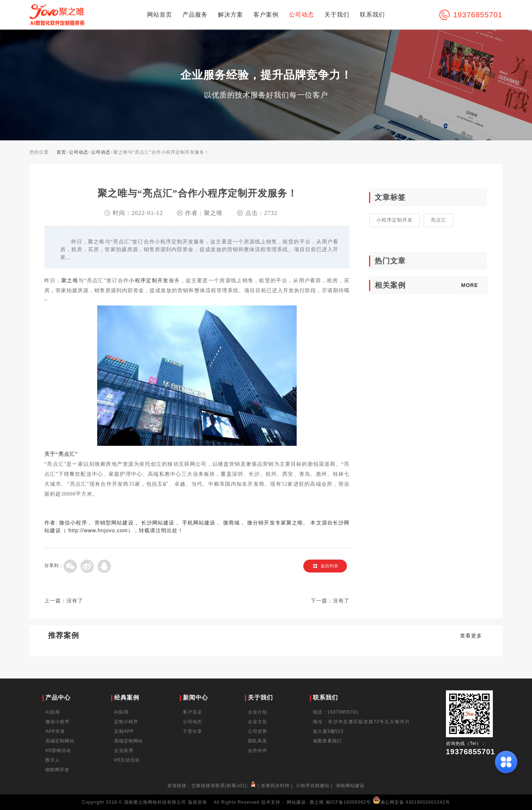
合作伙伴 (258, 751)
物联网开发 (57, 770)
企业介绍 (258, 712)
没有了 (75, 601)
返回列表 (330, 566)
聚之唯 (70, 280)
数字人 (53, 760)
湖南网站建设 (350, 786)
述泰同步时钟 (275, 786)
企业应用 (124, 751)
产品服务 (195, 15)
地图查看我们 (327, 741)
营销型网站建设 (114, 523)
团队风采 (258, 741)
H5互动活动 (127, 760)
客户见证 (192, 712)
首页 (61, 152)
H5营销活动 (58, 751)
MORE (470, 285)
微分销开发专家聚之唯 (275, 523)
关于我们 (337, 15)
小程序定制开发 (149, 280)
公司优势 (258, 731)
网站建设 (296, 802)
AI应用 (53, 712)
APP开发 (55, 731)
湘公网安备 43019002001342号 (412, 802)
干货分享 (192, 731)
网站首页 (160, 15)
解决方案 (231, 15)
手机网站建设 (199, 523)
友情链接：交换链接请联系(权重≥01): (212, 786)
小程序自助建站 (313, 786)
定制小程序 (126, 722)
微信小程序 (73, 523)
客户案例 (266, 15)
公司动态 (301, 15)
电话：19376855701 (336, 712)
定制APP (124, 731)
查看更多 (471, 636)
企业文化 (258, 722)
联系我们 (372, 15)
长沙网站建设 (158, 523)
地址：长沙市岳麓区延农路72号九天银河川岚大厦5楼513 (361, 727)
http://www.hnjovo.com (98, 530)
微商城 (231, 523)
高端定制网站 (60, 741)
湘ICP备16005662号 (348, 802)
